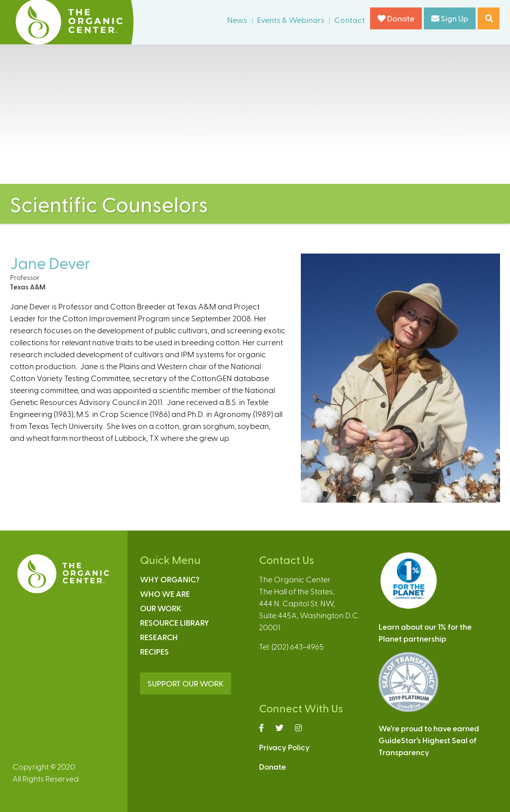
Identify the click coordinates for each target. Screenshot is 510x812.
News (237, 20)
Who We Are (165, 594)
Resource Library (175, 622)
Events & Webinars (291, 20)
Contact (350, 20)
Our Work (161, 608)
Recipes (154, 651)
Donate (396, 18)
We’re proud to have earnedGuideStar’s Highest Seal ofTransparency (429, 740)
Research (159, 637)
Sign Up (450, 18)
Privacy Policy (284, 747)
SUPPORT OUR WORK (186, 683)
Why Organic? (170, 579)
